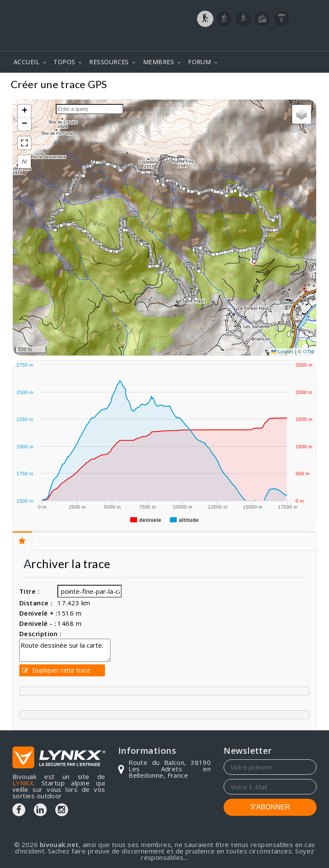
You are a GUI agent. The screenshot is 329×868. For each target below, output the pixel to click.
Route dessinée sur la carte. (65, 650)
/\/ (24, 162)
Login (274, 42)
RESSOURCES (109, 62)
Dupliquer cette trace (56, 670)
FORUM (199, 62)
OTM (308, 352)
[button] (274, 230)
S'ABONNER (270, 807)
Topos (304, 85)
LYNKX (23, 783)
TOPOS (64, 62)
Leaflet (282, 352)
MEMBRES (159, 62)
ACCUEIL (27, 62)
